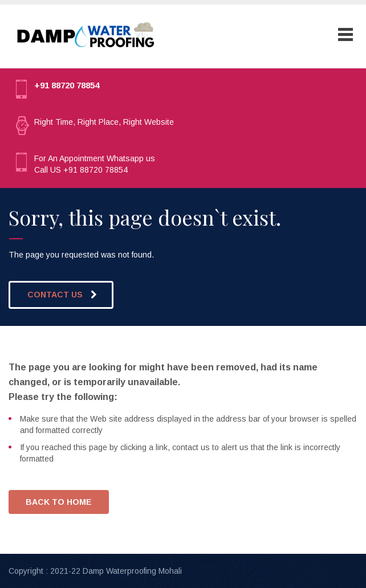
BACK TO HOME (59, 502)
